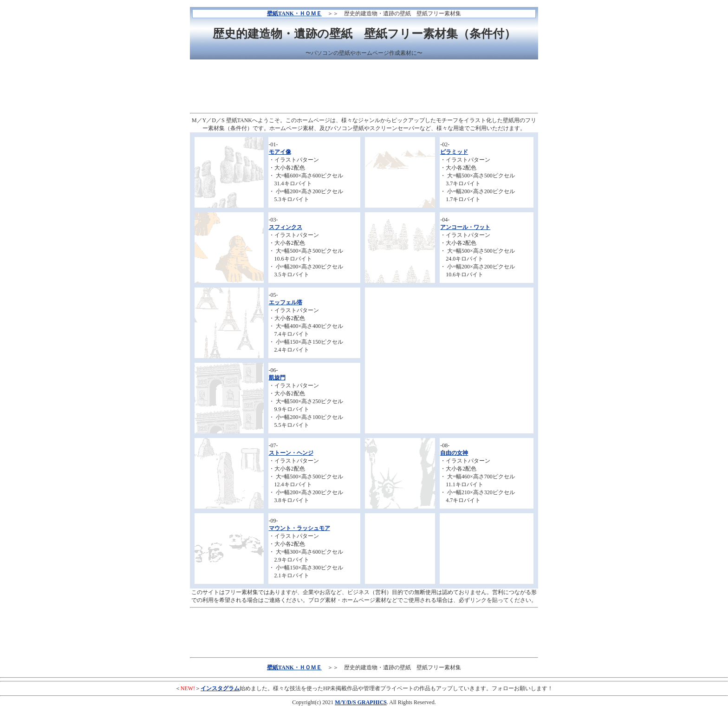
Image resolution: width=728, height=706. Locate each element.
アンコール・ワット (465, 227)
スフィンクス (286, 227)
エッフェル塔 (286, 302)
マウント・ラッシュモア (299, 528)
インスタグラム (220, 688)
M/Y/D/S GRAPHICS (361, 702)
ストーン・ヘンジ (291, 453)
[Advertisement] (364, 87)
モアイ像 (280, 152)
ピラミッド (454, 152)
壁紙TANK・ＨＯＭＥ (294, 13)
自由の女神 (454, 453)
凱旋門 (277, 378)
